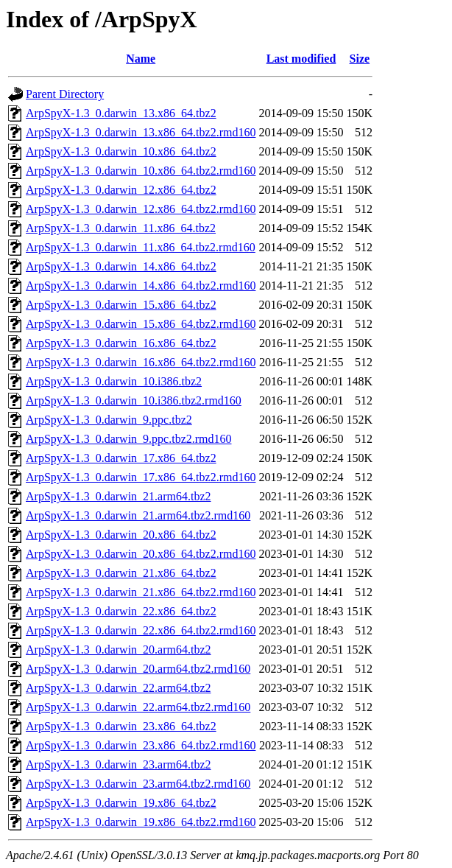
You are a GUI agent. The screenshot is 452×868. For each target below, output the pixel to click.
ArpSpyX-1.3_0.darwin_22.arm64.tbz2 (119, 688)
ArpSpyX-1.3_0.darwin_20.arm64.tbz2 (119, 650)
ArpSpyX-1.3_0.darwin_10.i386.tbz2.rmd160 (134, 400)
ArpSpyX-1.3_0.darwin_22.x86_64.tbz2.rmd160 (141, 630)
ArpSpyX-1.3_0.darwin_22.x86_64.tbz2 (121, 611)
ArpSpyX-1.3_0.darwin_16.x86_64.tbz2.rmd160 (141, 362)
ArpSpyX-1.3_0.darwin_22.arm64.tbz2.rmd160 (138, 707)
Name (141, 59)
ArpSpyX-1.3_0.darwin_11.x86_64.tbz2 (121, 228)
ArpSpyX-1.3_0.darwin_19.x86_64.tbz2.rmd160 (141, 822)
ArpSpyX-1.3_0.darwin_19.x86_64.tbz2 (121, 803)
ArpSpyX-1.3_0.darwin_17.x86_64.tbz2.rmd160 (141, 477)
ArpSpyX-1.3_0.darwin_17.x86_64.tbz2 (121, 458)
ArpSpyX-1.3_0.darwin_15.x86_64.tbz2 (121, 305)
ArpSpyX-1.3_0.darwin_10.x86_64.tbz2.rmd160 (141, 171)
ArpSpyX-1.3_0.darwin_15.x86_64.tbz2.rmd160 (141, 324)
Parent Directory (65, 94)
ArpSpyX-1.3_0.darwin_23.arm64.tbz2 (119, 764)
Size (360, 59)
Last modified (301, 59)
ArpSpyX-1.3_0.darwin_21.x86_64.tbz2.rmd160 (141, 592)
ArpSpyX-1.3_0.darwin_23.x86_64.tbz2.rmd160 (141, 745)
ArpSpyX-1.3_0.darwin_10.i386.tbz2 (114, 381)
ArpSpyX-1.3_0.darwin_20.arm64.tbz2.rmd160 (138, 669)
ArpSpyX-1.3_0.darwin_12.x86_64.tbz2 (121, 190)
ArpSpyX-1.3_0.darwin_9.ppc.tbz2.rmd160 (129, 439)
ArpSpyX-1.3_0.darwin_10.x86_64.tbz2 (121, 151)
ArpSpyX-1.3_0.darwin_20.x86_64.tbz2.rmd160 (141, 554)
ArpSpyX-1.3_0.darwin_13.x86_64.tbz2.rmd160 (141, 132)
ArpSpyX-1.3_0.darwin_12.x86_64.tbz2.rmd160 (141, 209)
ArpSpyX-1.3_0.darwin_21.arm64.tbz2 (119, 496)
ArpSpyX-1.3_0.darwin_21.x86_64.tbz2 (121, 573)
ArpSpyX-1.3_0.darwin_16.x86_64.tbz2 (121, 343)
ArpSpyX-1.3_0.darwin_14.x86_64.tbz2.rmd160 (141, 286)
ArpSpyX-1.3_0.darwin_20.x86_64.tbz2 (121, 535)
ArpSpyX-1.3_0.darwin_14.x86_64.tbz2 (121, 266)
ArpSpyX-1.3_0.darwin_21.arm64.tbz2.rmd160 (138, 515)
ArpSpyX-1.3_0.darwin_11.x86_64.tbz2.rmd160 (141, 247)
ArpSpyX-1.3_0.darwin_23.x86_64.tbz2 (121, 726)
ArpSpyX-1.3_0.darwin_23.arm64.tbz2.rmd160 (138, 784)
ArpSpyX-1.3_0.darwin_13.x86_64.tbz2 (121, 113)
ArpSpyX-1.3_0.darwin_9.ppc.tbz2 (109, 420)
